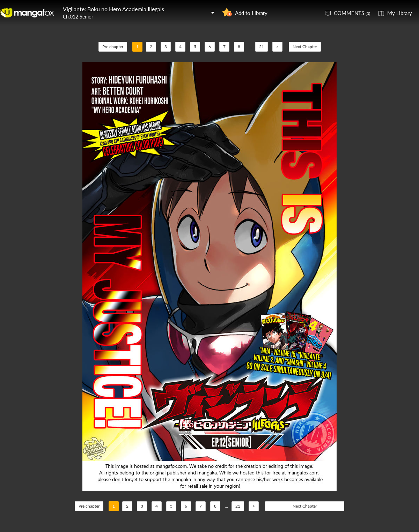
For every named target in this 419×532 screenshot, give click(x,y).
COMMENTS (352, 13)
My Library (400, 13)
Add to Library (251, 13)
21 (262, 47)
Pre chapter (113, 47)
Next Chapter (305, 47)
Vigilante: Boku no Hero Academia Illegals (113, 9)
